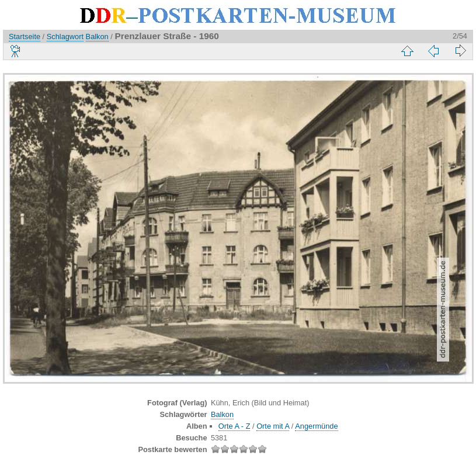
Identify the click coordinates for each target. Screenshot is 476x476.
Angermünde (316, 426)
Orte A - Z (234, 426)
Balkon (97, 37)
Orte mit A (273, 426)
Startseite (25, 37)
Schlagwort (65, 37)
